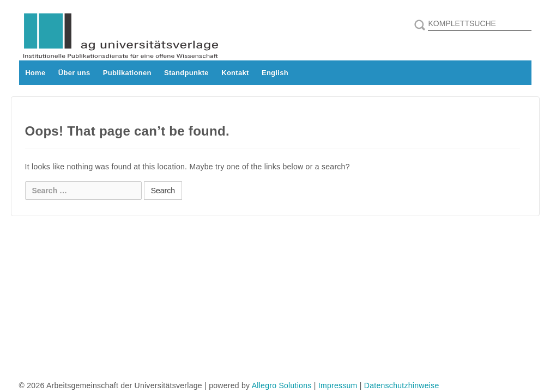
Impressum (338, 385)
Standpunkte (186, 73)
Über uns (74, 73)
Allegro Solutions (282, 385)
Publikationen (127, 73)
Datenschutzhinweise (402, 385)
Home (35, 73)
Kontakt (235, 73)
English (275, 73)
